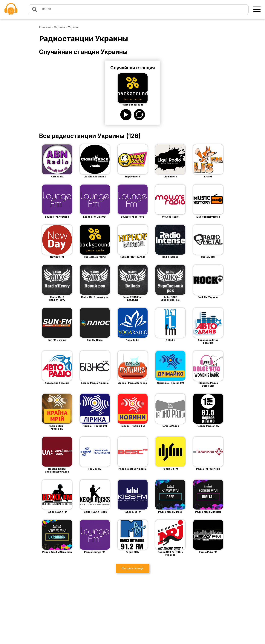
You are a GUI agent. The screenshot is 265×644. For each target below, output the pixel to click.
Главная (45, 27)
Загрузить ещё (132, 568)
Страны (59, 27)
